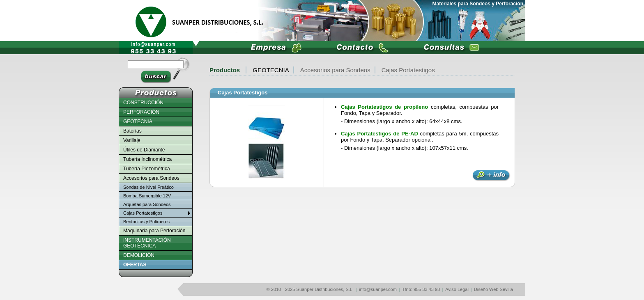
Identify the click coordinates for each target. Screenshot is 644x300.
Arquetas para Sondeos (147, 204)
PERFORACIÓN (141, 112)
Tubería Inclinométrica (147, 159)
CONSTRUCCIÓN (143, 103)
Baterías (132, 131)
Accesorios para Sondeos (335, 70)
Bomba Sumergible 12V (147, 196)
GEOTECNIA (271, 70)
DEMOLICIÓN (139, 255)
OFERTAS (135, 265)
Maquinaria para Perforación (154, 231)
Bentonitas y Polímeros (146, 222)
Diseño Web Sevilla (493, 289)
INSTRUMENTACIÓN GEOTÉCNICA (147, 243)
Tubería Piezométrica (147, 169)
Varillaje (132, 140)
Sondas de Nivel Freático (148, 187)
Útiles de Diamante (144, 150)
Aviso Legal (457, 289)
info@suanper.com (378, 289)
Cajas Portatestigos (243, 93)
